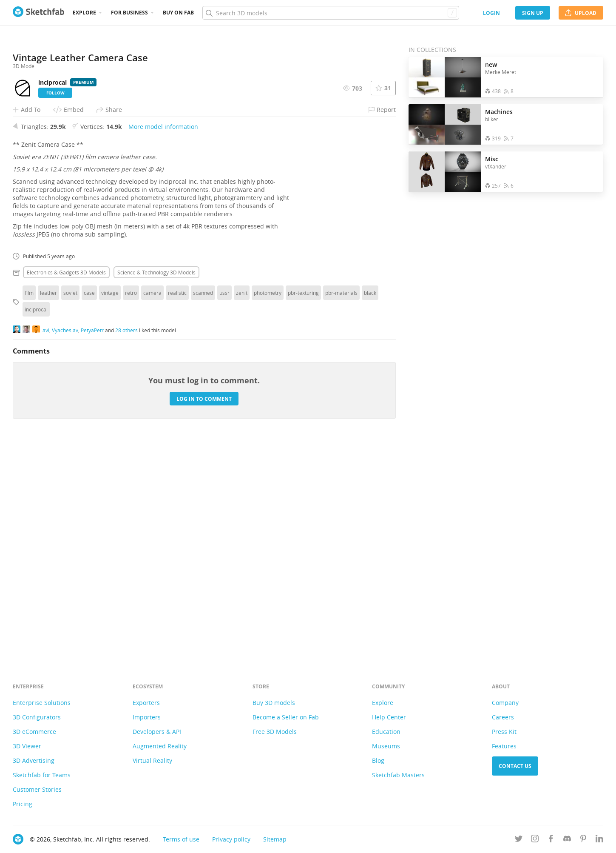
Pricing (23, 804)
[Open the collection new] (445, 77)
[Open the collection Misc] (445, 172)
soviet (70, 507)
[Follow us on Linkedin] (599, 840)
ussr (224, 507)
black (370, 507)
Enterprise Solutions (42, 703)
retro (131, 507)
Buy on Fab (178, 13)
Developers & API (157, 732)
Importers (147, 717)
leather (48, 507)
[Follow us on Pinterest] (583, 840)
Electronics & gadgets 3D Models (66, 487)
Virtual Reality (152, 760)
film (29, 507)
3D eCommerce (34, 732)
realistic (177, 507)
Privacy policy (231, 839)
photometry (268, 507)
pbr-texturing (303, 507)
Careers (503, 717)
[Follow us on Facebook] (551, 840)
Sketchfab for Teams (42, 775)
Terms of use (181, 839)
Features (504, 746)
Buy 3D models (274, 703)
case (89, 507)
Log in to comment (204, 613)
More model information (163, 341)
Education (386, 732)
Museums (386, 746)
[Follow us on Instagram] (535, 840)
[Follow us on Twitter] (519, 840)
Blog (378, 760)
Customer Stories (37, 789)
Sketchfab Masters (398, 775)
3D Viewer (27, 746)
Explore (84, 13)
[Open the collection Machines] (445, 124)
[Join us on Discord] (567, 840)
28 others (126, 545)
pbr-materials (341, 507)
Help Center (389, 717)
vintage (110, 507)
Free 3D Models (275, 732)
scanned (203, 507)
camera (152, 507)
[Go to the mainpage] (38, 13)
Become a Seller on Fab (286, 717)
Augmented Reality (160, 746)
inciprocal (36, 524)
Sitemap (275, 839)
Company (505, 703)
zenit (242, 507)
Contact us (515, 766)
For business (129, 13)
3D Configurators (37, 717)
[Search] (331, 13)
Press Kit (504, 732)
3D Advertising (34, 760)
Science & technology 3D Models (156, 487)
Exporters (146, 703)
